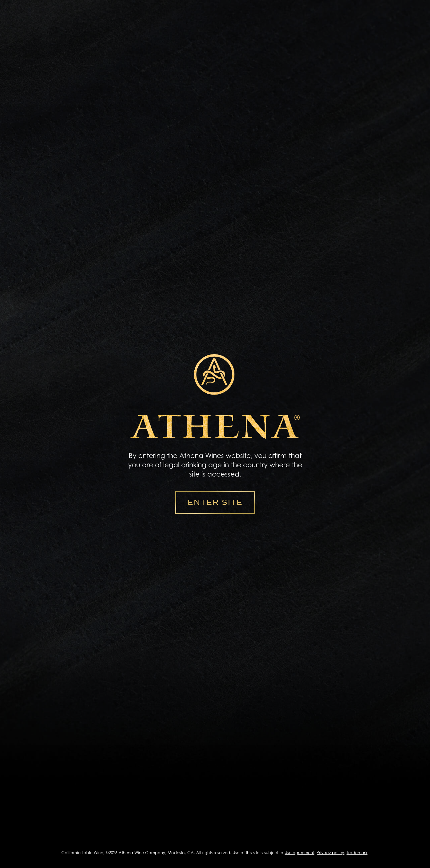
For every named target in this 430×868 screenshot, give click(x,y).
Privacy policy (330, 853)
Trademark (357, 853)
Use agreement (299, 853)
